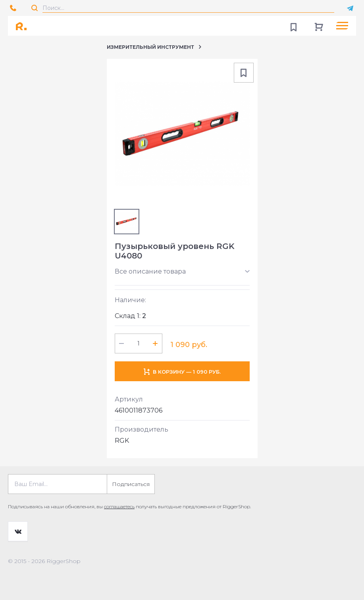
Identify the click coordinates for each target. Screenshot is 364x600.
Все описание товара (150, 271)
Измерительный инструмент (150, 47)
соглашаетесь (119, 506)
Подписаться (131, 484)
